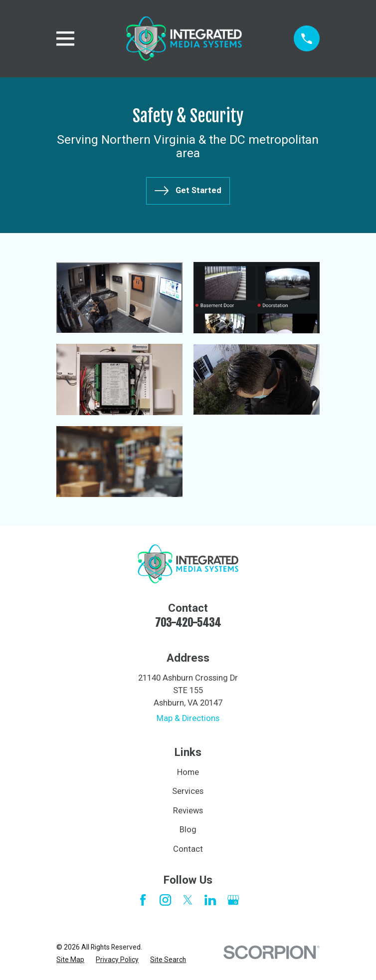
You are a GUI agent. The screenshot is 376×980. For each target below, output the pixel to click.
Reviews (188, 811)
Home (188, 772)
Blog (188, 830)
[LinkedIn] (210, 900)
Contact (188, 849)
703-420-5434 (188, 622)
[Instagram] (165, 900)
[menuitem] (70, 960)
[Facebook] (143, 900)
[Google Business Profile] (233, 900)
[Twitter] (188, 900)
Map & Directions (188, 718)
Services (188, 791)
